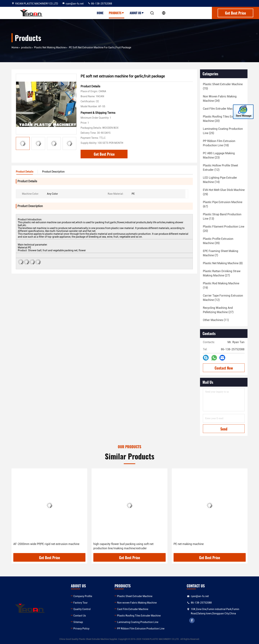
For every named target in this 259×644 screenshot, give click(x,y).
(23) (219, 155)
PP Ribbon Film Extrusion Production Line (141, 629)
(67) (223, 204)
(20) (222, 119)
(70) (223, 86)
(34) (220, 99)
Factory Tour (80, 603)
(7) (221, 253)
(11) (216, 320)
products (26, 47)
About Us (137, 13)
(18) (223, 109)
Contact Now (224, 368)
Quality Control (82, 609)
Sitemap (78, 622)
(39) (218, 241)
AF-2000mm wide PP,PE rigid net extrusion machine (46, 544)
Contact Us (80, 616)
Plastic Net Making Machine (50, 47)
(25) (223, 131)
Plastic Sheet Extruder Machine (135, 596)
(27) (222, 273)
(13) (222, 216)
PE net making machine (189, 544)
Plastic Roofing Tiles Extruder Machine (139, 616)
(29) (224, 192)
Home (100, 13)
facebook (192, 620)
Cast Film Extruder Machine (133, 609)
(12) (220, 168)
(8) (223, 263)
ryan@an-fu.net (73, 4)
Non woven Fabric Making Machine (137, 603)
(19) (221, 286)
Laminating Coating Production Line (138, 622)
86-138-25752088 (100, 4)
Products (117, 13)
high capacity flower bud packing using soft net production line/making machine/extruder (123, 546)
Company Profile (83, 596)
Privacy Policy (81, 629)
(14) (220, 180)
